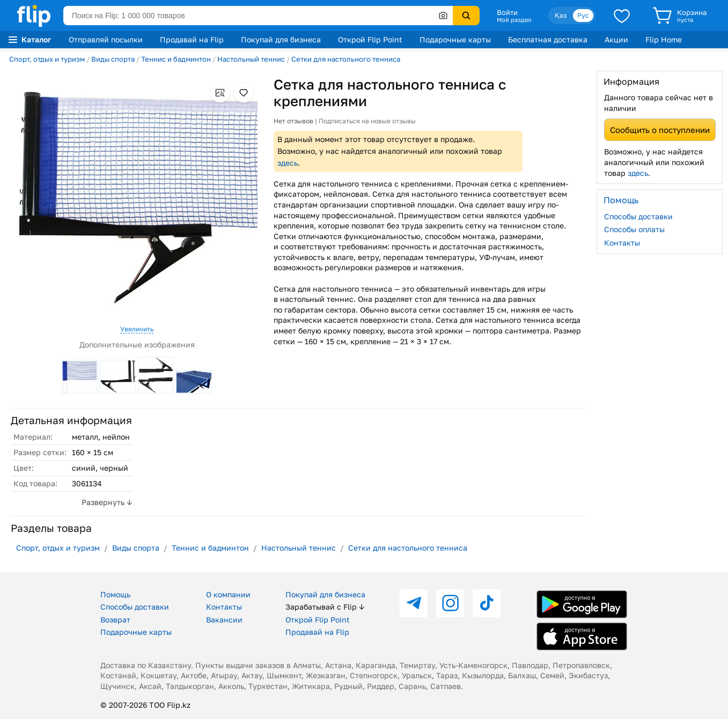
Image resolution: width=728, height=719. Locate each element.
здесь (288, 163)
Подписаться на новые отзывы (367, 121)
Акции (616, 39)
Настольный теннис (251, 59)
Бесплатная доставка (548, 39)
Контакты (622, 243)
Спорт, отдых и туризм (47, 59)
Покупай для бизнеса (281, 39)
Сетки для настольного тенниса (346, 59)
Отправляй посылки (106, 39)
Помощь (115, 594)
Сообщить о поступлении (660, 130)
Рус (583, 15)
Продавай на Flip (192, 39)
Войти (507, 12)
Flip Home (664, 39)
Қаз (561, 15)
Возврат (115, 620)
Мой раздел (514, 20)
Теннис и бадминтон (176, 59)
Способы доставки (638, 216)
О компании (228, 594)
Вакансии (224, 620)
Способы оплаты (634, 229)
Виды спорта (113, 59)
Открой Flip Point (370, 39)
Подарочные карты (455, 39)
